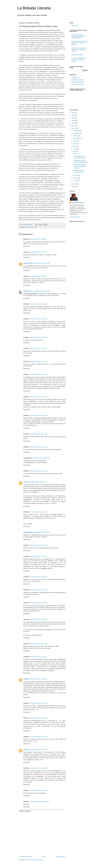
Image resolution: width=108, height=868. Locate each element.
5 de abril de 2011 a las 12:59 (38, 415)
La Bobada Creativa (77, 55)
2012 (73, 126)
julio (75, 144)
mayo (75, 149)
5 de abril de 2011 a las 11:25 (38, 361)
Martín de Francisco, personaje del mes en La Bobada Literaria (79, 36)
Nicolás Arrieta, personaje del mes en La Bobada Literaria (79, 50)
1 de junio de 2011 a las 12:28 (39, 768)
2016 (73, 115)
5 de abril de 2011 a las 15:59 (38, 556)
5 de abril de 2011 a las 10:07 (38, 319)
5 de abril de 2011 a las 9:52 (38, 252)
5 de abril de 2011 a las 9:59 (38, 276)
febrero (76, 178)
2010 (73, 184)
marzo (75, 175)
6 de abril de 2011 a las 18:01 (38, 718)
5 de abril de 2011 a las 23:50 (38, 644)
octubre (76, 136)
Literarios (26, 679)
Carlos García (28, 263)
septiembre (77, 138)
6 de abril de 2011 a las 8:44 (38, 657)
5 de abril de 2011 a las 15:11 (42, 532)
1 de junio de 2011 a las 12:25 (38, 750)
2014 (73, 120)
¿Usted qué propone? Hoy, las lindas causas (80, 161)
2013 (73, 123)
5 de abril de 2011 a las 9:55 (41, 263)
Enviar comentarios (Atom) (35, 860)
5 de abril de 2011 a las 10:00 (41, 291)
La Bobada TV (76, 78)
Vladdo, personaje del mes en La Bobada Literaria (79, 166)
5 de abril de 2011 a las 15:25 (38, 545)
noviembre (77, 133)
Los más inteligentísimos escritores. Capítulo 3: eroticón (79, 60)
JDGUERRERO (28, 532)
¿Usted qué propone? (31, 227)
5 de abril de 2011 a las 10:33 (38, 337)
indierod (26, 482)
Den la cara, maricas (77, 84)
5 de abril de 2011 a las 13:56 (38, 434)
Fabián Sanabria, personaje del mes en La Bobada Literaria (80, 43)
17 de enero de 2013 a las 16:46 (39, 802)
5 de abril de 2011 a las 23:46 (38, 619)
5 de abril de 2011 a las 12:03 (38, 374)
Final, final (76, 154)
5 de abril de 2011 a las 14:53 (38, 512)
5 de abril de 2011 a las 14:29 (38, 482)
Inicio (44, 857)
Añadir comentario (25, 811)
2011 (73, 128)
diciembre (76, 131)
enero (75, 181)
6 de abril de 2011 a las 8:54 (38, 679)
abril (75, 151)
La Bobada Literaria (34, 8)
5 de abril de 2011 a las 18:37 (38, 577)
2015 (73, 118)
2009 (73, 187)
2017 (73, 113)
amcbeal (26, 750)
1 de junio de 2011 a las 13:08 (39, 790)
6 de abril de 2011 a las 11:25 (38, 703)
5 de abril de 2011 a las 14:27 (38, 471)
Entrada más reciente (26, 857)
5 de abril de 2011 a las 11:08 (38, 348)
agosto (76, 141)
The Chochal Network (78, 82)
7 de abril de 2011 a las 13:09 (38, 737)
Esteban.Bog (27, 291)
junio (75, 146)
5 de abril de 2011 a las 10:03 (38, 304)
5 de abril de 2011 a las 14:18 (38, 447)
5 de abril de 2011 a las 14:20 (41, 458)
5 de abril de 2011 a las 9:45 (38, 239)
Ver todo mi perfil (75, 217)
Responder (27, 246)
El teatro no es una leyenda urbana (79, 171)
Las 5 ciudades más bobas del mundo (79, 157)
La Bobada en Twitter (78, 80)
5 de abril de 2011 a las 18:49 (38, 590)
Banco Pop (75, 26)
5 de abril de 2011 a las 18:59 (38, 603)
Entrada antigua (60, 857)
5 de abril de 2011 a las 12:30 (38, 397)
